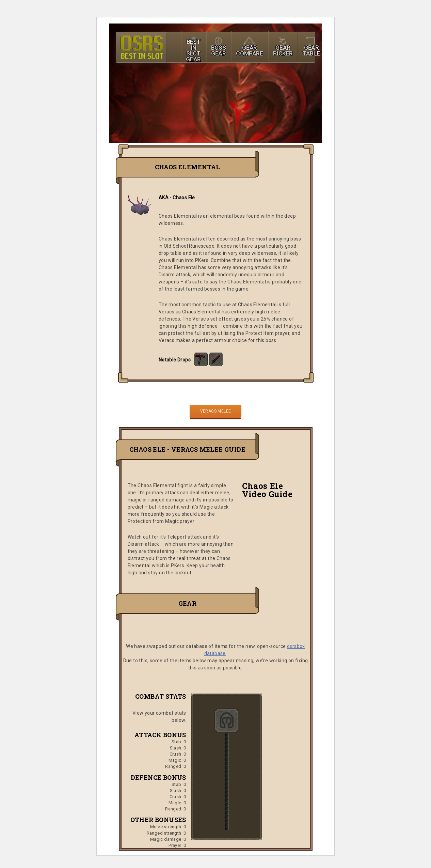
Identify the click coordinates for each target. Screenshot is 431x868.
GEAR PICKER (283, 50)
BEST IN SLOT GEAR (193, 50)
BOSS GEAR (219, 50)
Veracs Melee (216, 411)
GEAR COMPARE (249, 50)
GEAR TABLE (311, 50)
